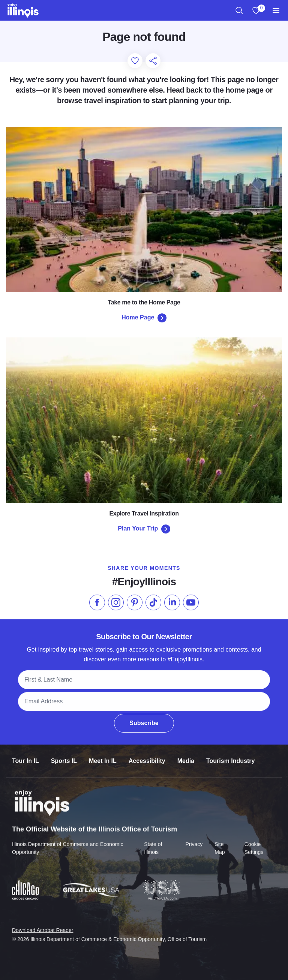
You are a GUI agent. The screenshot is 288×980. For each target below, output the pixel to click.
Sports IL (64, 756)
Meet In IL (103, 756)
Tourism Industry (231, 756)
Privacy (194, 838)
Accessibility (147, 756)
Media (186, 756)
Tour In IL (25, 756)
